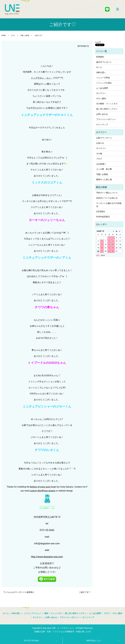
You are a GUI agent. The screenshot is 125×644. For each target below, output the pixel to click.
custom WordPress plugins (43, 491)
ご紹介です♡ (85, 592)
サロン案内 (101, 99)
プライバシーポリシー (106, 119)
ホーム (99, 67)
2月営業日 (101, 212)
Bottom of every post (40, 487)
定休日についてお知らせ (107, 198)
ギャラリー (101, 93)
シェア (98, 42)
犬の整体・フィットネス (107, 104)
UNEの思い (101, 72)
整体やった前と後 (104, 180)
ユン (48, 78)
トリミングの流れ (104, 83)
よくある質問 (102, 88)
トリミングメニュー (33, 613)
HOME (4, 35)
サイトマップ (102, 125)
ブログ (13, 35)
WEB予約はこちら (94, 641)
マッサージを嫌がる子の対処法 (109, 205)
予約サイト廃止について (107, 193)
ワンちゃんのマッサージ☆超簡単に (19, 592)
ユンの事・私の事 (104, 169)
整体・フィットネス (53, 613)
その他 (99, 154)
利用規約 (100, 57)
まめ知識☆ (101, 164)
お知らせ (100, 143)
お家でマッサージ (104, 138)
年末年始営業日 (103, 217)
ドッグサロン (37, 78)
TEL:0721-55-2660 (31, 641)
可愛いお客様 (25, 35)
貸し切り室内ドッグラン (107, 109)
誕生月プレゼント (104, 62)
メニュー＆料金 (103, 78)
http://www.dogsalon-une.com (47, 557)
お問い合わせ (102, 114)
